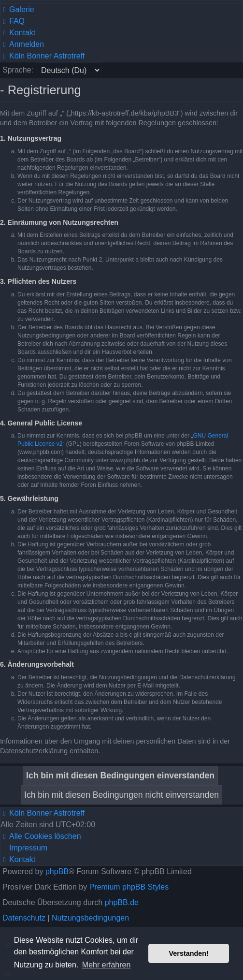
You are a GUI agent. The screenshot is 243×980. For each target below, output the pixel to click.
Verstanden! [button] (189, 953)
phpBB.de (122, 902)
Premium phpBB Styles (129, 887)
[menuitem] (17, 9)
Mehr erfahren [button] (107, 965)
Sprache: (18, 70)
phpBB (57, 871)
